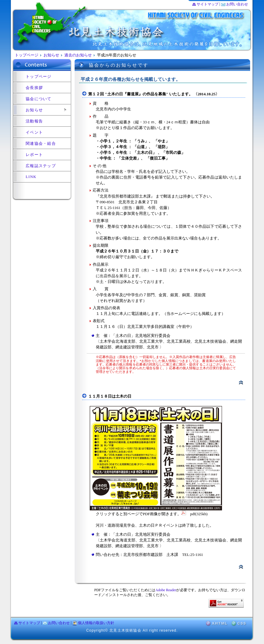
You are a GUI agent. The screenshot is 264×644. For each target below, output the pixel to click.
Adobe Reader (166, 590)
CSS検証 (239, 623)
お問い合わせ (237, 4)
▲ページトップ (241, 383)
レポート (34, 155)
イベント (34, 132)
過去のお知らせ (78, 55)
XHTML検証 (217, 623)
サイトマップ (208, 4)
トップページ (27, 55)
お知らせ (51, 55)
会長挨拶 (34, 88)
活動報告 (34, 121)
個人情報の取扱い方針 (96, 623)
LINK (31, 177)
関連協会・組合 (41, 144)
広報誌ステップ (41, 166)
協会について (39, 99)
